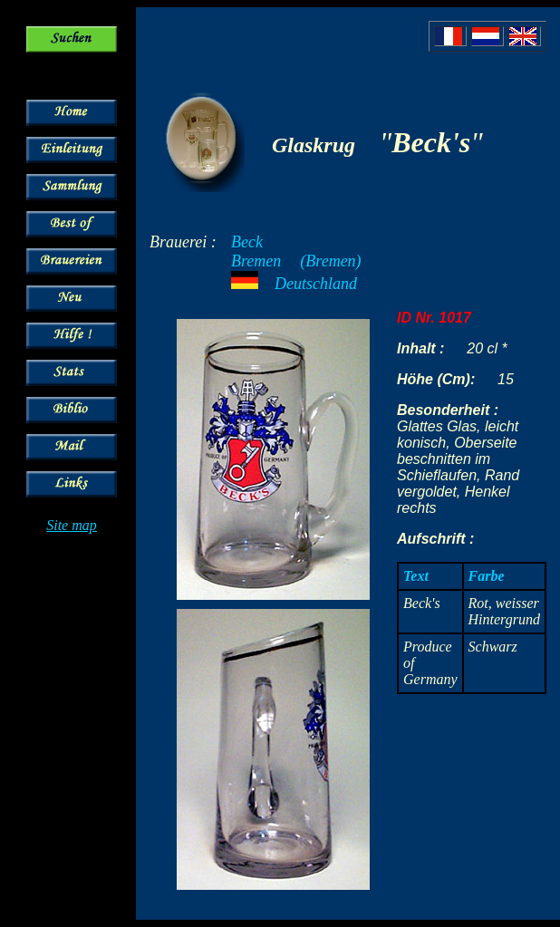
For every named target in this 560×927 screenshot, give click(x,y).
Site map (72, 525)
